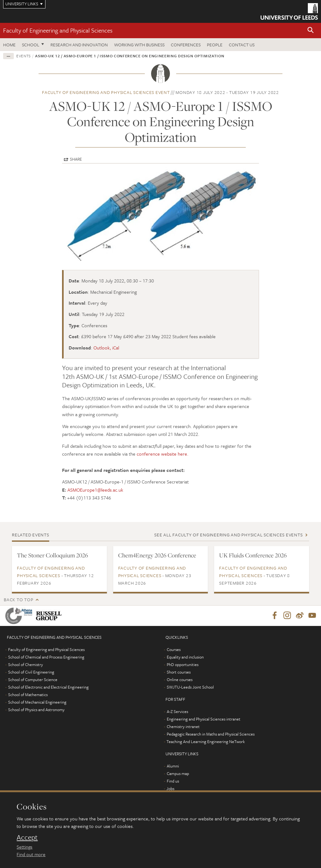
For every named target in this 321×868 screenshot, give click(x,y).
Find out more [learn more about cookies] (31, 854)
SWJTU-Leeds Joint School (190, 687)
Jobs (170, 789)
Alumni (173, 766)
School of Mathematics (28, 695)
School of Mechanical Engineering (37, 702)
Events (24, 56)
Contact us (242, 45)
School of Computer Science (33, 680)
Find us (173, 781)
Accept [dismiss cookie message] (27, 837)
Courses (174, 650)
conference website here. (163, 454)
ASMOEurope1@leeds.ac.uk (95, 490)
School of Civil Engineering (31, 672)
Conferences (186, 45)
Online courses (180, 680)
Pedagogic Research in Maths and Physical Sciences (211, 734)
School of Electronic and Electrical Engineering (48, 687)
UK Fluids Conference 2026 (253, 555)
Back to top (18, 599)
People (215, 45)
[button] (311, 31)
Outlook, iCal (106, 348)
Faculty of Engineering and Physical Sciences (58, 30)
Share (76, 159)
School (31, 45)
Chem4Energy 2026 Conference (157, 555)
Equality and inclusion (185, 657)
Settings (24, 847)
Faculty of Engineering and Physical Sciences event (106, 92)
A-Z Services (177, 712)
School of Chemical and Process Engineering (46, 657)
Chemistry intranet (183, 727)
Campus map (178, 774)
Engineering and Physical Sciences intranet (204, 719)
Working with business (139, 45)
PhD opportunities (183, 665)
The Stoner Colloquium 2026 (53, 555)
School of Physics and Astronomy (36, 710)
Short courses (179, 672)
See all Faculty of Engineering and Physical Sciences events (228, 535)
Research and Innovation (79, 45)
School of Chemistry (26, 665)
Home (9, 45)
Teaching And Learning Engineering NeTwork (206, 742)
